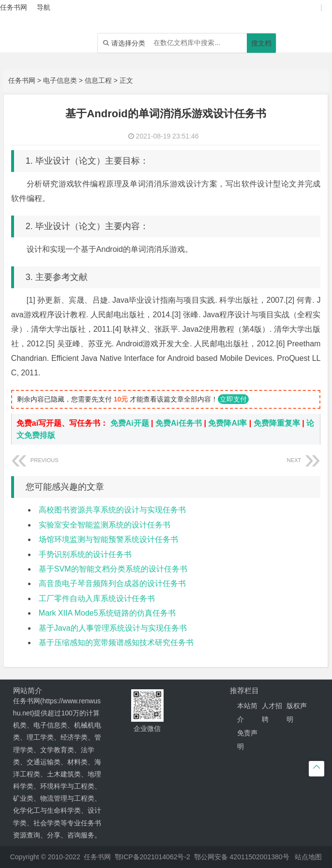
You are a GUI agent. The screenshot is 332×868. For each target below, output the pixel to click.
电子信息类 (60, 80)
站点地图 (308, 857)
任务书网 (22, 80)
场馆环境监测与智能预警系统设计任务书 (108, 539)
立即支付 (233, 399)
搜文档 (261, 43)
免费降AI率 (227, 423)
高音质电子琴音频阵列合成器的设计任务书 (112, 583)
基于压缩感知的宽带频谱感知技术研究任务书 (116, 643)
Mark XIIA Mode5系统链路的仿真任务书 (107, 613)
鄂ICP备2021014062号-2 (152, 857)
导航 (44, 7)
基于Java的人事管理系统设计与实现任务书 (113, 628)
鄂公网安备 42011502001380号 (242, 857)
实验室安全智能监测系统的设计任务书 (105, 525)
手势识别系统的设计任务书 (85, 554)
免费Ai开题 (130, 423)
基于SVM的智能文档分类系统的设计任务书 (113, 569)
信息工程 (98, 80)
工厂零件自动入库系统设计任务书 (97, 598)
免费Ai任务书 (179, 423)
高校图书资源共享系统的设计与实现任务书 (112, 510)
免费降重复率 (277, 423)
